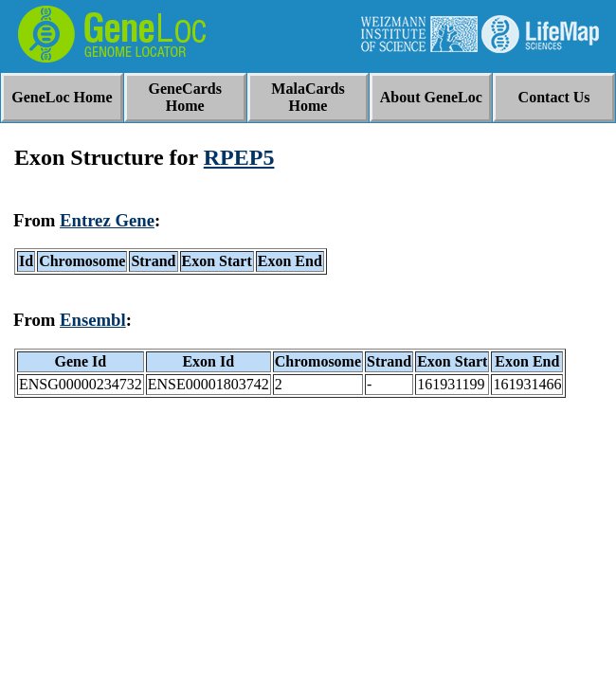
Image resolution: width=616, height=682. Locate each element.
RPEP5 (239, 157)
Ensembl (93, 320)
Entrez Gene (107, 220)
